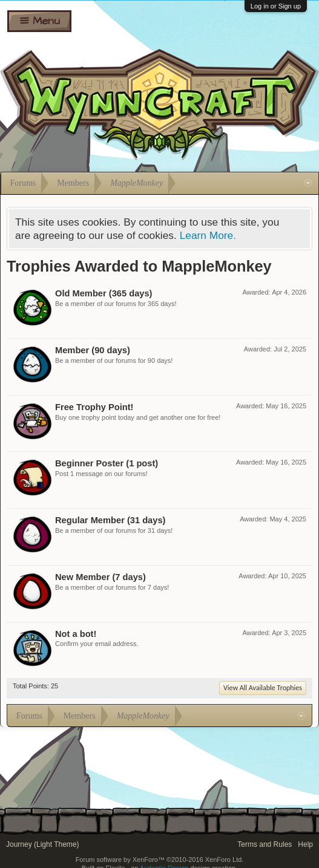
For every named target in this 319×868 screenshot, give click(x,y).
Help (305, 844)
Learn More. (208, 235)
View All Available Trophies (263, 688)
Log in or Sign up (276, 6)
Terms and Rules (265, 844)
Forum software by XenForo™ (160, 860)
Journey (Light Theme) (43, 844)
